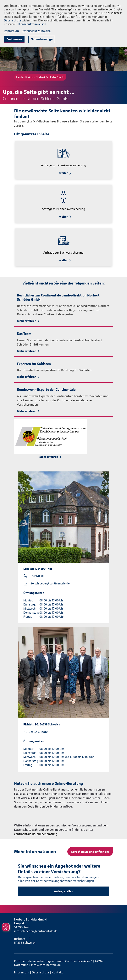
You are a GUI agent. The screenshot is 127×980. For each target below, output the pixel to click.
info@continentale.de (46, 965)
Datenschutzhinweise (36, 31)
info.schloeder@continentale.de (49, 583)
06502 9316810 (38, 732)
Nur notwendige (42, 39)
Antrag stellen (64, 891)
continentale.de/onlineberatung (36, 834)
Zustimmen (14, 39)
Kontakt (57, 972)
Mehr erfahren (27, 321)
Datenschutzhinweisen (31, 24)
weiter (64, 173)
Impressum (11, 31)
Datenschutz (12, 20)
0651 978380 (37, 576)
